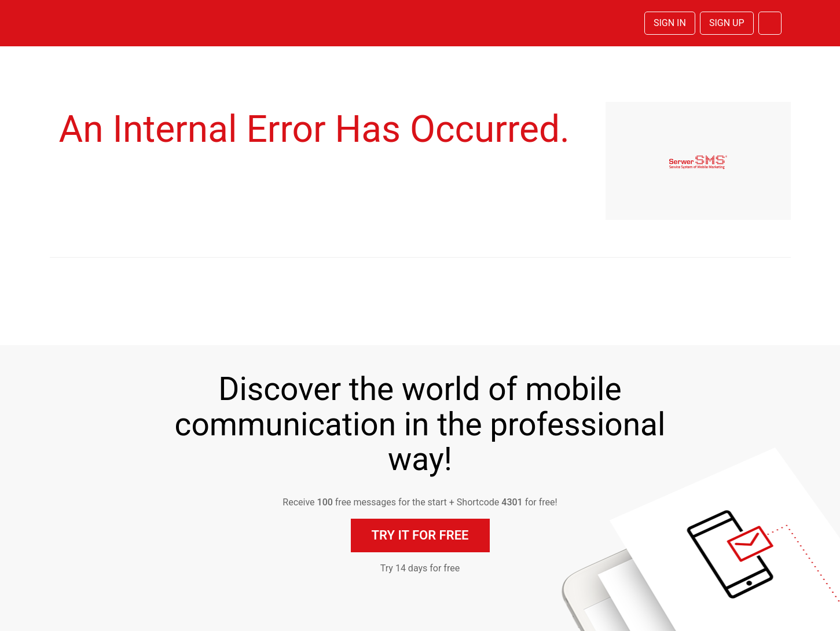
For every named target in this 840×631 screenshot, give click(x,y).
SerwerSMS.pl (112, 23)
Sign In (670, 23)
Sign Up (727, 23)
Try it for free (420, 535)
